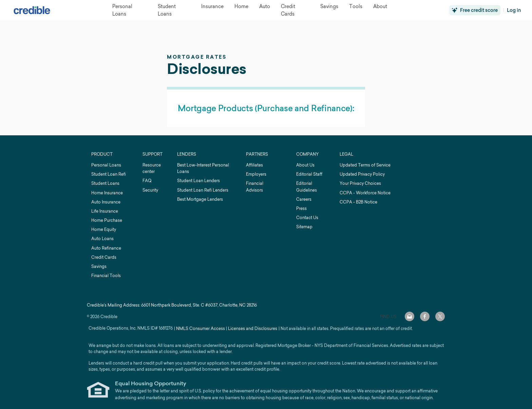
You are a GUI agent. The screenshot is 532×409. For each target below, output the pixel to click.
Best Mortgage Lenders (200, 199)
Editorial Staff (309, 174)
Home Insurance (107, 193)
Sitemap (304, 227)
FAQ (147, 181)
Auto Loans (102, 239)
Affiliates (254, 165)
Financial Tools (106, 276)
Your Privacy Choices (360, 183)
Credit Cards (104, 257)
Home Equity (104, 229)
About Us (305, 165)
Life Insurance (105, 211)
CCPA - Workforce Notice (365, 193)
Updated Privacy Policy (362, 174)
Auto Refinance (106, 248)
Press (301, 208)
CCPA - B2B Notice (358, 202)
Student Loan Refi (109, 174)
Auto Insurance (106, 202)
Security (150, 190)
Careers (304, 199)
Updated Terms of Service (365, 165)
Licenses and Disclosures (253, 328)
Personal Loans (106, 165)
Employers (256, 174)
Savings (99, 266)
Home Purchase (107, 220)
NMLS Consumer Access (201, 328)
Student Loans (105, 183)
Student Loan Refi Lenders (203, 190)
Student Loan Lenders (198, 181)
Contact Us (307, 218)
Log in (514, 10)
